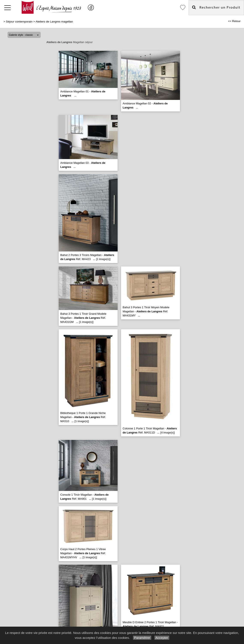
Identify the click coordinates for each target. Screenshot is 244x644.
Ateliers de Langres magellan (54, 22)
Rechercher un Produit (216, 7)
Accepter (162, 638)
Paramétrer (142, 638)
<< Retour (234, 21)
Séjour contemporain (19, 22)
